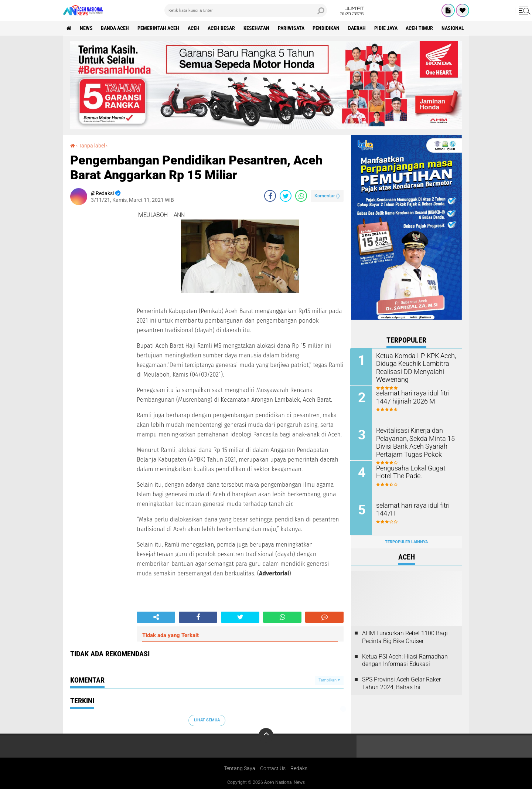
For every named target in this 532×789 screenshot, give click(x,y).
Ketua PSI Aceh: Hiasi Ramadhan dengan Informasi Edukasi (405, 660)
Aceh (194, 28)
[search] (246, 10)
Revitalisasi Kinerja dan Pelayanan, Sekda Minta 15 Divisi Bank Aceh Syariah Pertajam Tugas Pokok (412, 442)
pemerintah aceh (159, 28)
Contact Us (273, 768)
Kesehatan (257, 28)
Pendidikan (327, 28)
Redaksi (299, 768)
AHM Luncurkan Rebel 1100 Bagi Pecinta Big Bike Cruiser (405, 636)
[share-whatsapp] (301, 196)
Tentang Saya (240, 768)
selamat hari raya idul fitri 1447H (410, 509)
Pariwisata (292, 28)
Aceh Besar (222, 28)
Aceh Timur (421, 28)
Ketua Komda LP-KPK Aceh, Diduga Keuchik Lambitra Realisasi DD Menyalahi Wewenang (413, 367)
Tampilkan (329, 680)
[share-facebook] (270, 196)
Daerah (358, 28)
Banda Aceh (115, 28)
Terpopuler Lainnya (406, 541)
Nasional (454, 28)
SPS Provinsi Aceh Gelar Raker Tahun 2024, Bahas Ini (401, 683)
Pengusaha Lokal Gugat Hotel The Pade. (416, 472)
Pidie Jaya (387, 28)
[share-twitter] (286, 196)
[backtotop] (266, 735)
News (86, 28)
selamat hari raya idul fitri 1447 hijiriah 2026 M (410, 397)
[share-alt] (156, 617)
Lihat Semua (207, 720)
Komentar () (327, 196)
